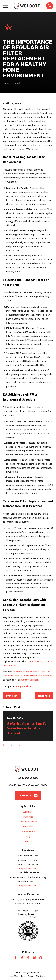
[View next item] (18, 745)
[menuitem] (14, 976)
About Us (28, 812)
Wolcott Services (30, 680)
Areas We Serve (28, 832)
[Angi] (22, 957)
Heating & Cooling (28, 822)
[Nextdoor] (40, 957)
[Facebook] (16, 957)
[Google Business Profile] (34, 957)
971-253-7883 (28, 778)
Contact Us (28, 796)
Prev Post (12, 696)
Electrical (28, 827)
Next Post (44, 696)
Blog (18, 686)
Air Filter (27, 686)
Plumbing (28, 817)
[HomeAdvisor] (28, 957)
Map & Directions (28, 868)
